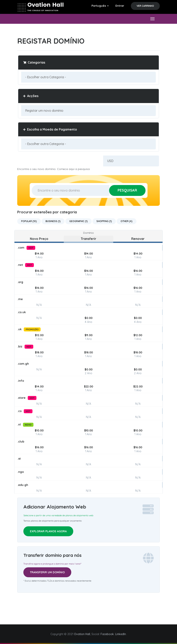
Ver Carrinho (145, 6)
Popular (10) (29, 221)
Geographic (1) (79, 221)
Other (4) (127, 221)
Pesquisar (127, 190)
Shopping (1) (104, 221)
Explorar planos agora (48, 531)
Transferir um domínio (47, 572)
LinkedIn (121, 634)
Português (100, 6)
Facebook (107, 634)
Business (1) (53, 221)
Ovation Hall (82, 634)
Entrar (120, 6)
